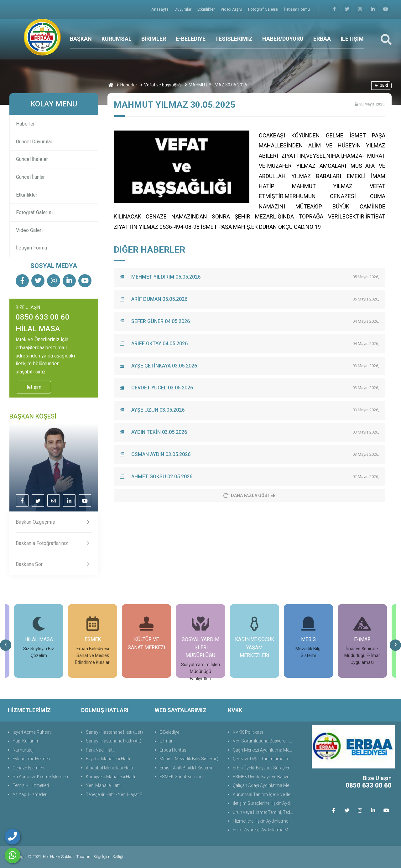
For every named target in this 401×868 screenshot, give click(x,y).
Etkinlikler (206, 9)
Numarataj (23, 750)
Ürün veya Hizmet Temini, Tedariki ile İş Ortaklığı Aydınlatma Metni (264, 812)
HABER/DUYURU (283, 39)
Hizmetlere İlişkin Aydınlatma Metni (264, 821)
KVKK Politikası (248, 732)
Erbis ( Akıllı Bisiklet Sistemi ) (187, 768)
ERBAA (322, 39)
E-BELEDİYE (191, 39)
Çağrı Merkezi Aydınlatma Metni (263, 750)
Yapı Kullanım (26, 741)
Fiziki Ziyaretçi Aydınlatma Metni (264, 830)
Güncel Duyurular (34, 142)
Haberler (129, 85)
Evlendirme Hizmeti (31, 759)
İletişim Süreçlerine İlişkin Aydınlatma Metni (264, 803)
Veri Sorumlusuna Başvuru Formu (264, 741)
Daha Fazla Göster (250, 496)
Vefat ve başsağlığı (163, 85)
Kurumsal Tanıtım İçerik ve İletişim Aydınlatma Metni (264, 794)
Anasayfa (160, 9)
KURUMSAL (117, 39)
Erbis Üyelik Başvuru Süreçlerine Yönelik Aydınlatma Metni (264, 768)
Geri (381, 85)
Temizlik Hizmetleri (31, 785)
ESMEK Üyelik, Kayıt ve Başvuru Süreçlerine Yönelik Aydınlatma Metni (264, 777)
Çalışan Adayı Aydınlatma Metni (263, 785)
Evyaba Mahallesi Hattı (108, 759)
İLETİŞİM (352, 39)
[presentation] (6, 645)
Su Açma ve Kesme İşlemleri (40, 777)
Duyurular (183, 9)
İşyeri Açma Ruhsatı (32, 732)
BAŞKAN (81, 39)
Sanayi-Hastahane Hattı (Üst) (114, 732)
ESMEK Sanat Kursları (181, 777)
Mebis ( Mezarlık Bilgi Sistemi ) (189, 759)
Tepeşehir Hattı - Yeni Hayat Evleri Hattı (117, 794)
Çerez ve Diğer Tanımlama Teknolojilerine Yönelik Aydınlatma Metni (264, 759)
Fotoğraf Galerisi (264, 9)
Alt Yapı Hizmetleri (30, 794)
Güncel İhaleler (32, 159)
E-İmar (166, 741)
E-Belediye (169, 732)
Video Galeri (29, 230)
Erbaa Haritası (173, 750)
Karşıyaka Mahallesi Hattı (110, 777)
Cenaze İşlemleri (28, 768)
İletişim (33, 387)
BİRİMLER (154, 39)
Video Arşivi (232, 9)
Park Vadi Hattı (100, 750)
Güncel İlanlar (30, 177)
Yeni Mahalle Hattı (103, 785)
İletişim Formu (297, 9)
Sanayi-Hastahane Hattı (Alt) (114, 741)
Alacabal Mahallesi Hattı (109, 768)
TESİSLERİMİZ (234, 39)
